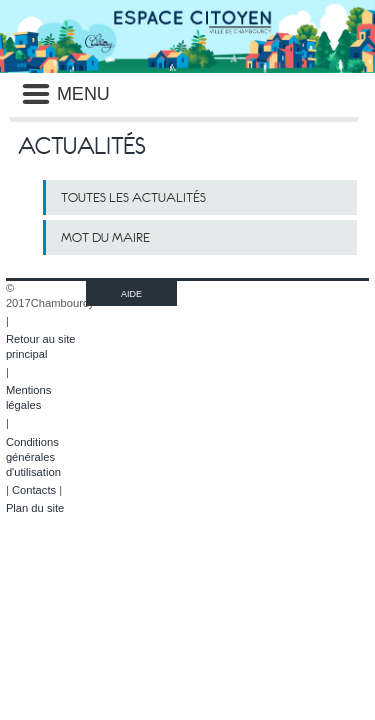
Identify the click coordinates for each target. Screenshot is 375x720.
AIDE (131, 294)
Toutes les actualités (133, 197)
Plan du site (35, 508)
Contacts (34, 490)
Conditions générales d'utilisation (33, 457)
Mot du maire (105, 237)
